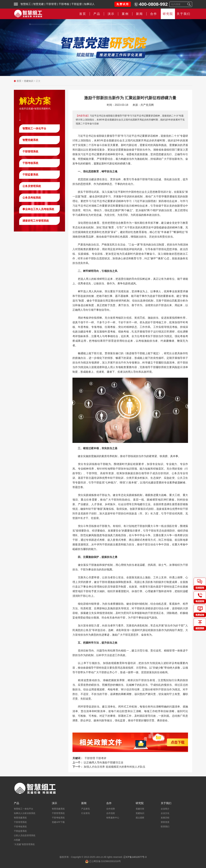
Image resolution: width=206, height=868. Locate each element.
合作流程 (111, 813)
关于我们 (184, 14)
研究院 (168, 14)
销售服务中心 (113, 818)
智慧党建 (38, 4)
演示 (111, 14)
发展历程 (165, 818)
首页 (83, 14)
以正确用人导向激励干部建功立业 (103, 762)
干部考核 (64, 4)
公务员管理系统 (32, 186)
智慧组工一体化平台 (34, 128)
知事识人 (89, 4)
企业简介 (165, 809)
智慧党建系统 (30, 140)
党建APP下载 (58, 822)
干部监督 (77, 4)
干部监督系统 (30, 175)
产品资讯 (86, 809)
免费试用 (123, 4)
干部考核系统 (30, 163)
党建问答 (140, 809)
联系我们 (165, 827)
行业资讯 (86, 813)
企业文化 (165, 813)
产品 (97, 14)
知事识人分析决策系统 (25, 813)
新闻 (139, 14)
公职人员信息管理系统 (25, 835)
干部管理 (51, 4)
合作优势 (111, 809)
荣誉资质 (165, 822)
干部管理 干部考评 (95, 758)
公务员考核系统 (32, 198)
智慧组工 (26, 4)
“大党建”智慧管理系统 (24, 844)
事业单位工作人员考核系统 (38, 209)
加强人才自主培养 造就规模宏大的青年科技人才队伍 (114, 767)
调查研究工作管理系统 (36, 221)
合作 (154, 14)
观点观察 (140, 818)
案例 (125, 14)
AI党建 (17, 840)
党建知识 (29, 81)
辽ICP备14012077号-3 (135, 857)
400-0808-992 (153, 4)
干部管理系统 (30, 152)
